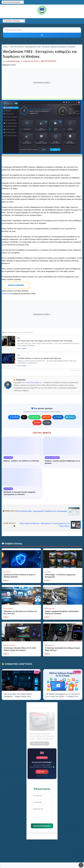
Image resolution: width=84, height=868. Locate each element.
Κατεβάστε (6, 294)
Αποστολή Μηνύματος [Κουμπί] (42, 826)
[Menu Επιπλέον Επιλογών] (13, 2)
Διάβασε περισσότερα (40, 742)
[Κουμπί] (42, 35)
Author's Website (16, 285)
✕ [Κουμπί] (81, 865)
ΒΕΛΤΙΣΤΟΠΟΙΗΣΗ (49, 61)
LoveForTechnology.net (33, 383)
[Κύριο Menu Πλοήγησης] (14, 21)
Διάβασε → (7, 580)
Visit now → (42, 772)
